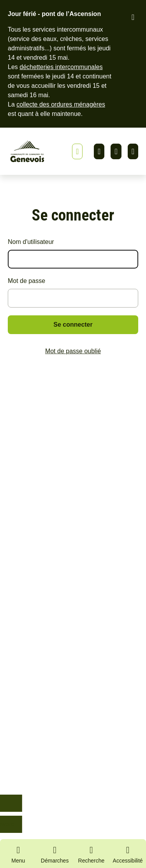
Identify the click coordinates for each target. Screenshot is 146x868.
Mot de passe (26, 281)
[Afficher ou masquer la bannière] (77, 151)
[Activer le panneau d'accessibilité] (128, 856)
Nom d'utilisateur (31, 242)
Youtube (133, 151)
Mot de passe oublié (73, 351)
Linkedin (99, 151)
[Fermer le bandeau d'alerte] (133, 17)
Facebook (116, 151)
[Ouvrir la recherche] (91, 854)
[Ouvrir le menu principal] (18, 854)
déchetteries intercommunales (61, 67)
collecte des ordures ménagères (61, 104)
